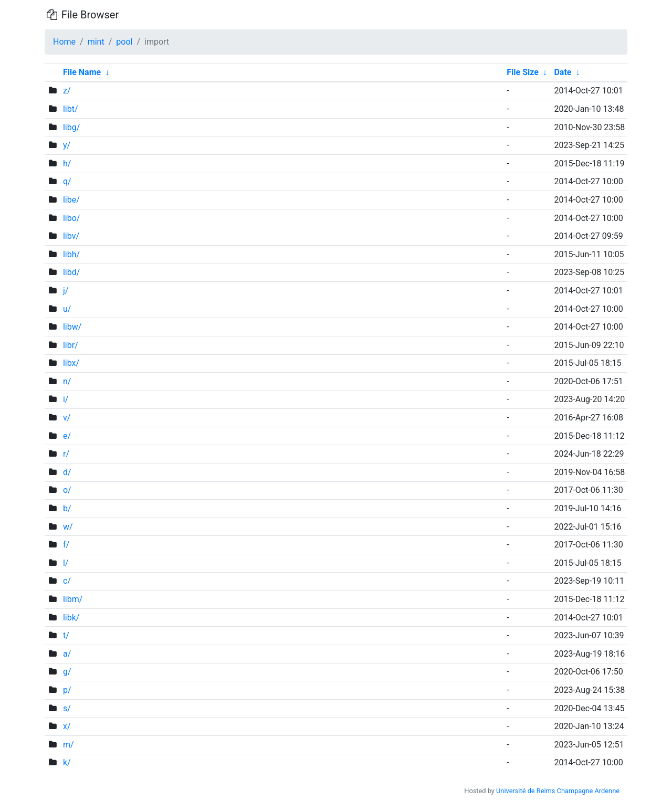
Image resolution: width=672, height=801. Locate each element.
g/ (67, 672)
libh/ (71, 254)
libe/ (71, 200)
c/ (67, 581)
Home (64, 42)
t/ (66, 635)
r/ (66, 454)
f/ (66, 545)
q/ (67, 181)
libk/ (71, 618)
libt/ (71, 109)
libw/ (72, 327)
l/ (66, 563)
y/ (67, 145)
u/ (67, 309)
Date (563, 72)
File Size (523, 72)
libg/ (71, 127)
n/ (67, 381)
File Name (82, 72)
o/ (67, 490)
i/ (66, 399)
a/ (67, 654)
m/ (69, 745)
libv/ (71, 236)
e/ (67, 436)
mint (96, 42)
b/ (67, 508)
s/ (67, 708)
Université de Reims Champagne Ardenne (558, 791)
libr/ (71, 345)
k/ (67, 762)
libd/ (71, 272)
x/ (67, 726)
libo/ (72, 218)
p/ (67, 690)
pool (124, 42)
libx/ (71, 363)
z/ (67, 91)
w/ (68, 527)
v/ (67, 418)
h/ (67, 164)
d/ (67, 472)
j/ (66, 291)
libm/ (73, 599)
